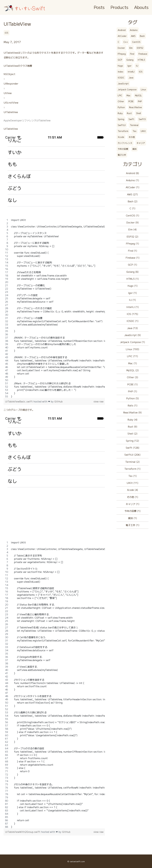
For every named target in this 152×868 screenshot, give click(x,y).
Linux (143, 89)
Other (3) (133, 377)
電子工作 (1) (133, 525)
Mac (129, 95)
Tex (134, 131)
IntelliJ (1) (133, 307)
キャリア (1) (133, 504)
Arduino (134, 30)
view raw (98, 401)
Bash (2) (133, 201)
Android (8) (133, 173)
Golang (130, 60)
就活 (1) (133, 518)
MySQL (138, 95)
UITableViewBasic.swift (19, 401)
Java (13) (132, 328)
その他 (132, 137)
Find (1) (133, 251)
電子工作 (122, 155)
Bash (142, 36)
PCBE (131, 101)
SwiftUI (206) (132, 455)
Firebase (143, 54)
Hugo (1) (133, 286)
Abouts (141, 7)
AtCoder (122, 36)
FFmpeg (122, 54)
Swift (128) (133, 448)
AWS (133, 36)
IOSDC (121, 78)
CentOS (136, 42)
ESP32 (140, 48)
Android (122, 30)
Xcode (121, 137)
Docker (121, 48)
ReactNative (136, 107)
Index (121, 72)
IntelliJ (131, 72)
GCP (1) (133, 265)
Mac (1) (133, 363)
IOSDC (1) (133, 321)
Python (121, 107)
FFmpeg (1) (132, 243)
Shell (138, 113)
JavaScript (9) (133, 335)
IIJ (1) (132, 300)
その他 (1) (133, 497)
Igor (129, 66)
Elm (131, 48)
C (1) (132, 208)
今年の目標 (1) (133, 511)
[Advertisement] (54, 520)
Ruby (120, 113)
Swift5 (142, 119)
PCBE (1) (132, 384)
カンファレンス (125, 143)
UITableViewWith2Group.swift (23, 832)
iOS (7, 33)
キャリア (141, 143)
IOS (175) (132, 314)
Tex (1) (133, 476)
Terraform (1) (132, 469)
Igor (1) (132, 293)
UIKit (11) (132, 483)
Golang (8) (132, 272)
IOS (141, 72)
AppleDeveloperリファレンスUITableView (27, 120)
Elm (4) (132, 229)
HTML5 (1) (133, 279)
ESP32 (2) (132, 236)
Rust (129, 113)
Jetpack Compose (127, 89)
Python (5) (133, 398)
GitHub (58, 401)
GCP (120, 60)
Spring (121, 119)
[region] (54, 308)
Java (131, 78)
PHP (140, 101)
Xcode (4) (132, 490)
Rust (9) (133, 426)
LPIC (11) (132, 356)
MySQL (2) (133, 370)
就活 (134, 149)
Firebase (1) (133, 258)
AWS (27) (132, 194)
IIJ (137, 66)
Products (119, 7)
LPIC (120, 95)
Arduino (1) (133, 180)
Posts (99, 7)
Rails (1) (133, 405)
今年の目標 (123, 149)
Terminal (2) (132, 462)
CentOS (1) (133, 215)
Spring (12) (132, 441)
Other (121, 101)
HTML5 (141, 60)
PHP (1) (133, 391)
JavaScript (123, 83)
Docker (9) (133, 222)
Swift (131, 119)
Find (132, 54)
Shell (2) (132, 433)
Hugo (120, 66)
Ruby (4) (132, 420)
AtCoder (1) (133, 187)
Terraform (123, 131)
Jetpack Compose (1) (132, 342)
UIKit (143, 131)
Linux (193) (132, 349)
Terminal (134, 125)
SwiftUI (122, 125)
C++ (126, 42)
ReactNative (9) (132, 412)
